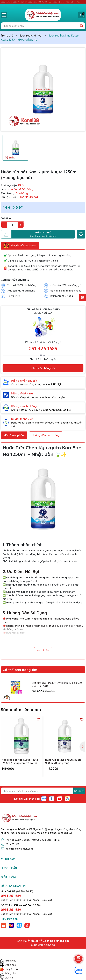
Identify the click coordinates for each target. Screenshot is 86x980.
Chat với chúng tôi (43, 368)
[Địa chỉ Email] (43, 791)
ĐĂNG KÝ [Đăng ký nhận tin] (79, 791)
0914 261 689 (11, 896)
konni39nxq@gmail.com (19, 849)
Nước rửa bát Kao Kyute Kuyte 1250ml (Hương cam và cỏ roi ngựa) (20, 762)
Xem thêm (43, 650)
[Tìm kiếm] (82, 26)
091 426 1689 (43, 348)
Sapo (52, 945)
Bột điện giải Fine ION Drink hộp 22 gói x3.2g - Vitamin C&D (57, 685)
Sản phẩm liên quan (21, 710)
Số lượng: (6, 218)
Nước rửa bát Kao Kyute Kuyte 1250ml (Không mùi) (63, 762)
